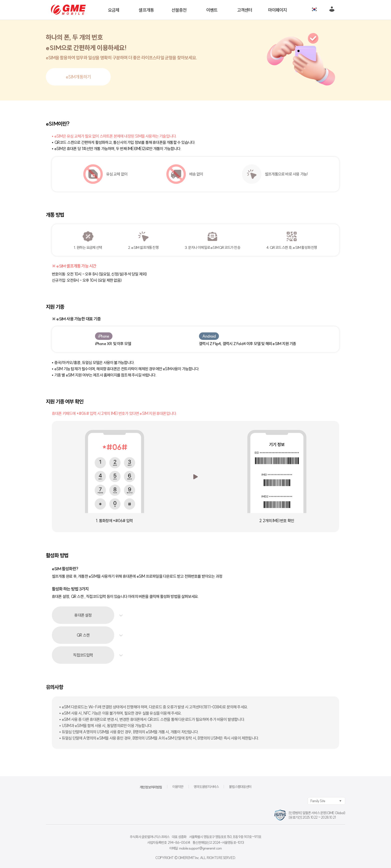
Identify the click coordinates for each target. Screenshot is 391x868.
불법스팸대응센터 (240, 787)
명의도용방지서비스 (206, 787)
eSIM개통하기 (78, 77)
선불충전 (179, 10)
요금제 (114, 10)
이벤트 (212, 10)
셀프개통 (146, 10)
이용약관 (178, 787)
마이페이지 (278, 10)
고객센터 (245, 10)
